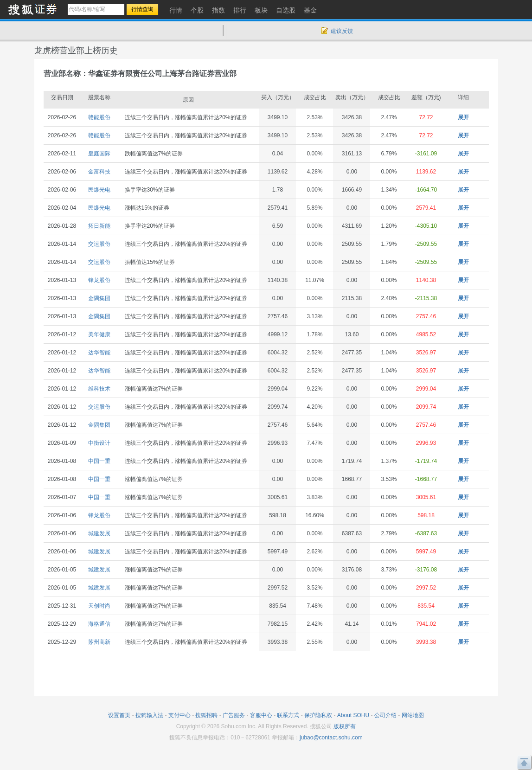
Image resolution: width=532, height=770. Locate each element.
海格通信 (99, 624)
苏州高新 (99, 642)
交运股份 (99, 244)
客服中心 (261, 715)
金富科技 (99, 172)
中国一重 (99, 461)
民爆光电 (99, 190)
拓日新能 (99, 226)
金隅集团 (99, 298)
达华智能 (99, 353)
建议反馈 (342, 31)
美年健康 (99, 334)
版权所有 (345, 726)
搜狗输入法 (149, 715)
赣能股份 (99, 117)
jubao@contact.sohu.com (331, 738)
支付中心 (179, 715)
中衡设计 (99, 443)
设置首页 (119, 715)
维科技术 (99, 389)
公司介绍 (385, 715)
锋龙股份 (99, 280)
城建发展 (99, 533)
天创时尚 (99, 606)
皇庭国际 (99, 154)
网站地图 (413, 715)
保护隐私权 (318, 715)
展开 (463, 117)
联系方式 (288, 715)
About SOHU (353, 715)
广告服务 (234, 715)
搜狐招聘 (206, 715)
